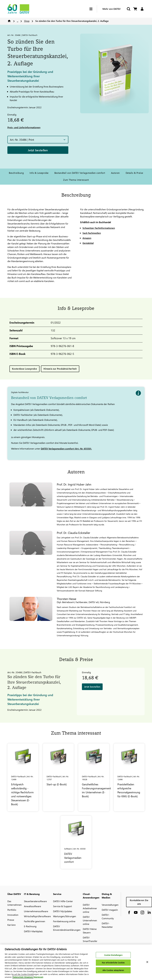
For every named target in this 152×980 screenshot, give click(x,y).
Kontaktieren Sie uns (139, 902)
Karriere (11, 925)
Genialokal (88, 243)
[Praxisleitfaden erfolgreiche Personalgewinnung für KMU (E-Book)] (129, 777)
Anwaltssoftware (32, 906)
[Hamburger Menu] (93, 9)
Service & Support (62, 906)
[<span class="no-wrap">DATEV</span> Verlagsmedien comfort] (76, 842)
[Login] (142, 9)
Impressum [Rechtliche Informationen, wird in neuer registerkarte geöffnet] (38, 979)
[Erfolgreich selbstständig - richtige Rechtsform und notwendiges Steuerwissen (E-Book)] (23, 777)
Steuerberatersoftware (35, 901)
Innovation (13, 915)
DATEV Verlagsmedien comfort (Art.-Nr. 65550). (66, 449)
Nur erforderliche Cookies (113, 964)
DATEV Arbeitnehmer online (90, 908)
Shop (27, 21)
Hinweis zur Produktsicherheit (60, 369)
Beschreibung (16, 173)
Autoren (115, 173)
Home (9, 21)
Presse (11, 920)
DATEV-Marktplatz (33, 931)
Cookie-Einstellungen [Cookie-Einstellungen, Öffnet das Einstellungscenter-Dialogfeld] (113, 956)
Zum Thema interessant (76, 180)
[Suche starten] (128, 9)
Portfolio (12, 910)
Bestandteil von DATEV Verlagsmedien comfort (80, 173)
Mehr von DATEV (111, 9)
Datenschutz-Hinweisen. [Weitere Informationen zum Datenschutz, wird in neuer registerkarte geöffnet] (23, 979)
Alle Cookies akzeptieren (113, 972)
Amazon (87, 238)
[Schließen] (147, 963)
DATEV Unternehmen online (90, 920)
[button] (38, 140)
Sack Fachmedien (92, 233)
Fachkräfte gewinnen (35, 921)
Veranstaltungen (110, 905)
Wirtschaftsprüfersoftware (37, 916)
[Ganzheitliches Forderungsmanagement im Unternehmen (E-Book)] (94, 777)
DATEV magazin (110, 910)
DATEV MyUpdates (63, 911)
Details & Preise (134, 173)
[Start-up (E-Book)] (58, 777)
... (18, 21)
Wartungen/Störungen (65, 916)
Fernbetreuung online (64, 921)
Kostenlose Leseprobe (24, 369)
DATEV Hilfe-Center (63, 901)
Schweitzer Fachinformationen (99, 228)
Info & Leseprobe (39, 173)
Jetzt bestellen (38, 150)
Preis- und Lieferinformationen (24, 127)
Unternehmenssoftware (36, 911)
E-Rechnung (30, 926)
